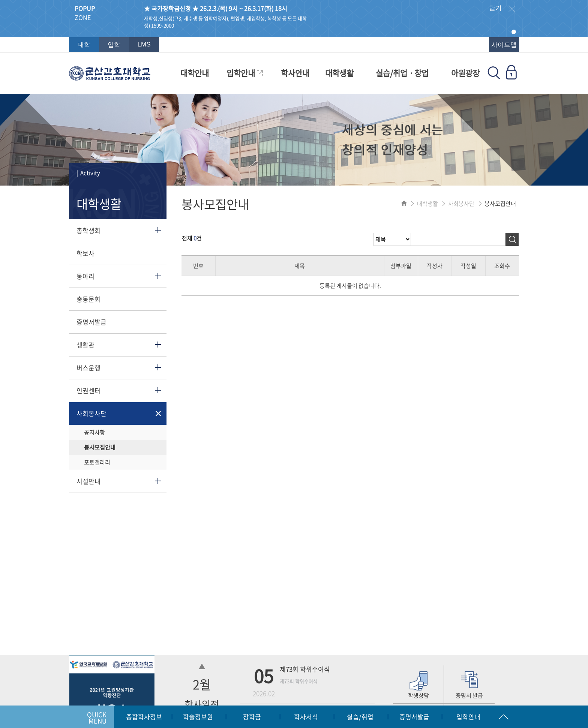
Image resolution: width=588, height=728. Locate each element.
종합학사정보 (144, 717)
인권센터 (88, 390)
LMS (144, 44)
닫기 (502, 9)
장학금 (252, 717)
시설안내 (88, 481)
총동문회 (88, 299)
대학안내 (195, 73)
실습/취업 (360, 717)
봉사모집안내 (100, 447)
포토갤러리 (97, 462)
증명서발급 (91, 322)
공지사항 (94, 432)
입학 (114, 45)
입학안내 (245, 73)
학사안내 (295, 73)
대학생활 (339, 73)
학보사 (85, 253)
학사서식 (306, 717)
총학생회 (88, 230)
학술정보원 (198, 717)
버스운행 (88, 368)
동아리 (85, 276)
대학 (84, 45)
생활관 (85, 345)
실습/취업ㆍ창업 (402, 73)
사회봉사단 (91, 413)
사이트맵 (504, 45)
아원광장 (465, 73)
